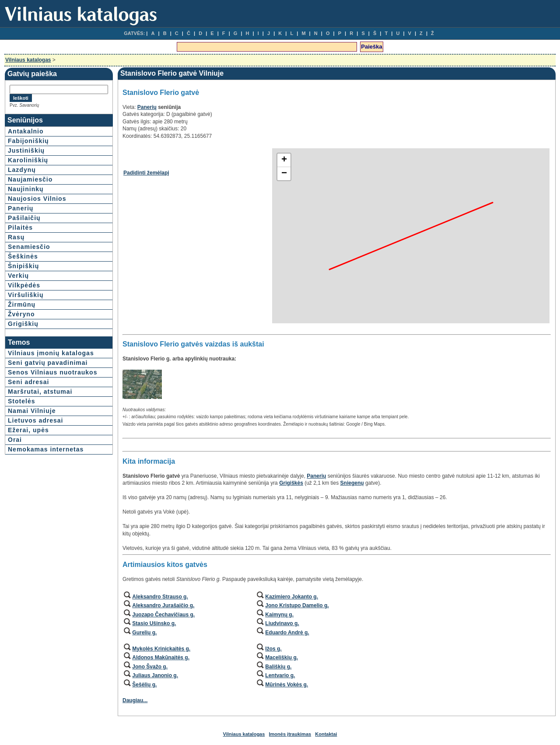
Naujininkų (26, 189)
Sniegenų (352, 483)
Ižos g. (273, 649)
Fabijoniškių (28, 141)
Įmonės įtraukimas (290, 734)
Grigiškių (23, 324)
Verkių (18, 276)
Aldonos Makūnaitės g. (161, 658)
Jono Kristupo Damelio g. (297, 605)
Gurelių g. (144, 633)
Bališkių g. (278, 667)
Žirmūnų (22, 304)
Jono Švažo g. (150, 667)
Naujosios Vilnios (37, 199)
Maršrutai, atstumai (40, 392)
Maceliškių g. (282, 658)
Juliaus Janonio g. (155, 675)
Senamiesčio (29, 247)
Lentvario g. (280, 675)
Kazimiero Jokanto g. (292, 597)
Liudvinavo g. (282, 623)
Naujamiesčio (30, 179)
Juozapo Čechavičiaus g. (163, 615)
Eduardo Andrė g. (287, 633)
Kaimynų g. (279, 615)
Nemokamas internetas (46, 449)
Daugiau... (135, 700)
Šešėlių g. (144, 685)
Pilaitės (20, 227)
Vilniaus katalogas (28, 60)
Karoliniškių (28, 160)
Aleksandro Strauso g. (160, 597)
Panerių (21, 208)
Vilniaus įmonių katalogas (51, 353)
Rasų (16, 237)
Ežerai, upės (28, 430)
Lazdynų (22, 170)
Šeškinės (23, 256)
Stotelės (21, 401)
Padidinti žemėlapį (146, 173)
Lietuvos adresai (36, 420)
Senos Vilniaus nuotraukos (52, 372)
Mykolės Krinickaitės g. (161, 649)
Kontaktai (326, 734)
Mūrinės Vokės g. (287, 685)
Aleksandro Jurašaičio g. (163, 605)
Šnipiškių (23, 266)
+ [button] (284, 160)
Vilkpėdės (24, 285)
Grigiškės (291, 483)
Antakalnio (26, 131)
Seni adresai (29, 382)
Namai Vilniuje (32, 411)
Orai (15, 440)
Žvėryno (21, 314)
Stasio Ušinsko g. (154, 623)
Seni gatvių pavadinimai (48, 363)
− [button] (284, 174)
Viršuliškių (26, 295)
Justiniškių (26, 150)
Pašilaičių (24, 218)
